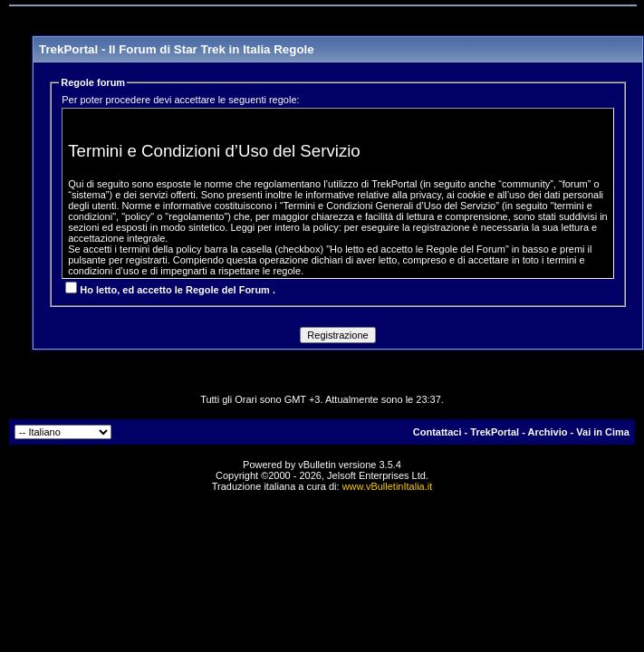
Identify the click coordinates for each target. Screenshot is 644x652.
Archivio (548, 432)
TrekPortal (495, 432)
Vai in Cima (603, 432)
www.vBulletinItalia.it (388, 486)
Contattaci (437, 432)
